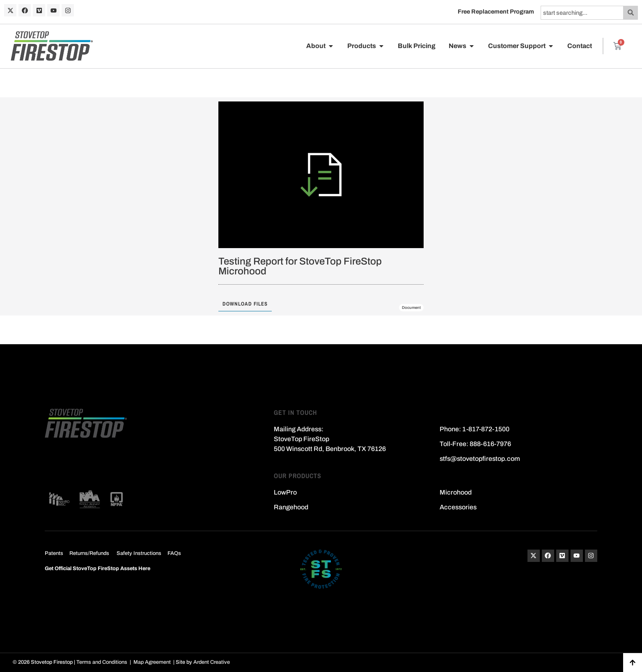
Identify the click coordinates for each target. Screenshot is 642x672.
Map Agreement (152, 662)
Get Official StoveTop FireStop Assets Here (97, 568)
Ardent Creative (212, 662)
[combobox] (582, 13)
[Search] (631, 13)
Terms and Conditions (102, 662)
